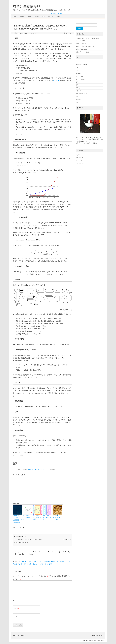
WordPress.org (80, 164)
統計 (77, 97)
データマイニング (81, 79)
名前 (15, 600)
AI (20, 528)
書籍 (77, 85)
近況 (77, 103)
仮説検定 (67, 540)
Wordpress (102, 640)
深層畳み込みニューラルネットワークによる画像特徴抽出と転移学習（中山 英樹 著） (17, 519)
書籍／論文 (51, 17)
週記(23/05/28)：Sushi (82, 49)
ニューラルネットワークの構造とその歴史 (37, 517)
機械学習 (22, 17)
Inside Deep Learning (27, 528)
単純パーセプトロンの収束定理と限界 (47, 517)
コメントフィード (81, 161)
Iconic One (85, 640)
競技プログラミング (81, 94)
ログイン (78, 155)
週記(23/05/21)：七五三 (82, 52)
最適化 (78, 88)
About (59, 17)
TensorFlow (79, 73)
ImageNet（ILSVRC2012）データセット (38, 470)
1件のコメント (68, 33)
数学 (44, 17)
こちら (85, 141)
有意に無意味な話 (27, 6)
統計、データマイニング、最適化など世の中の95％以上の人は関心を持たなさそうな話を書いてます (41, 10)
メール (16, 608)
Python (78, 67)
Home (14, 17)
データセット (80, 76)
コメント (17, 579)
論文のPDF (57, 80)
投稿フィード (80, 158)
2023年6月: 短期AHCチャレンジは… (86, 46)
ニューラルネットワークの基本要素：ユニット (27, 517)
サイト (15, 617)
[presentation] (64, 119)
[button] (53, 94)
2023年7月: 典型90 (81, 43)
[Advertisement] (28, 488)
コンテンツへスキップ (58, 14)
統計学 (29, 17)
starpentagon (23, 33)
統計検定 (37, 17)
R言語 (78, 70)
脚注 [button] (15, 463)
